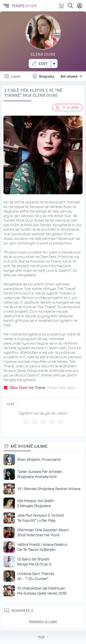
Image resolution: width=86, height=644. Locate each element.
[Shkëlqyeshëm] (61, 422)
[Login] (80, 6)
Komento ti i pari (43, 621)
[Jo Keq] (34, 422)
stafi (11, 404)
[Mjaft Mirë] (52, 422)
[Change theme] (61, 6)
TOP (43, 637)
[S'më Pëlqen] (26, 422)
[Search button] (70, 6)
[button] (6, 6)
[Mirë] (43, 422)
